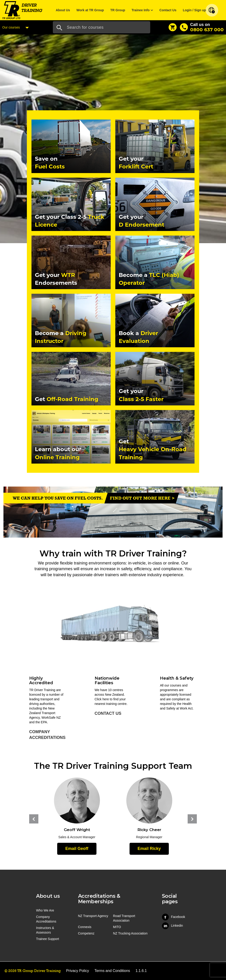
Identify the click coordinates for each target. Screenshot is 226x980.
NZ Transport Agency (93, 916)
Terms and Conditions (112, 971)
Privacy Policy (78, 971)
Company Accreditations (47, 735)
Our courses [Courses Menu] (17, 28)
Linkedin (172, 926)
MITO (117, 927)
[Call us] (202, 27)
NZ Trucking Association (130, 933)
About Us (63, 10)
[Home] (22, 10)
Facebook (174, 917)
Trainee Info (141, 10)
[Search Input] (102, 27)
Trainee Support (48, 939)
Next (192, 819)
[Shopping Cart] (173, 27)
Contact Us (168, 10)
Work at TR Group (90, 10)
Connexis (85, 927)
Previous (34, 819)
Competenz (86, 933)
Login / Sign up (194, 10)
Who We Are (45, 910)
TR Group (118, 10)
